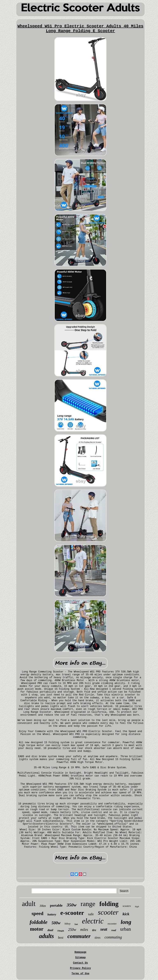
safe (91, 914)
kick (126, 914)
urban (125, 929)
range (88, 904)
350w (72, 905)
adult (29, 904)
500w (56, 923)
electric (93, 921)
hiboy (68, 924)
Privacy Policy (81, 968)
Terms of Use (80, 974)
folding (109, 904)
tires (98, 938)
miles (84, 930)
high (137, 906)
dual (50, 930)
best (61, 938)
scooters (127, 906)
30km (43, 906)
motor (37, 929)
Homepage (80, 952)
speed (38, 913)
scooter (108, 912)
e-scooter (72, 913)
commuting (113, 937)
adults (46, 936)
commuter (79, 936)
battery (52, 914)
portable (56, 905)
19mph (61, 931)
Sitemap (80, 958)
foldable (39, 922)
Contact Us (80, 963)
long (126, 922)
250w (72, 930)
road (114, 930)
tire (94, 930)
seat (104, 929)
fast (76, 924)
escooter (112, 924)
